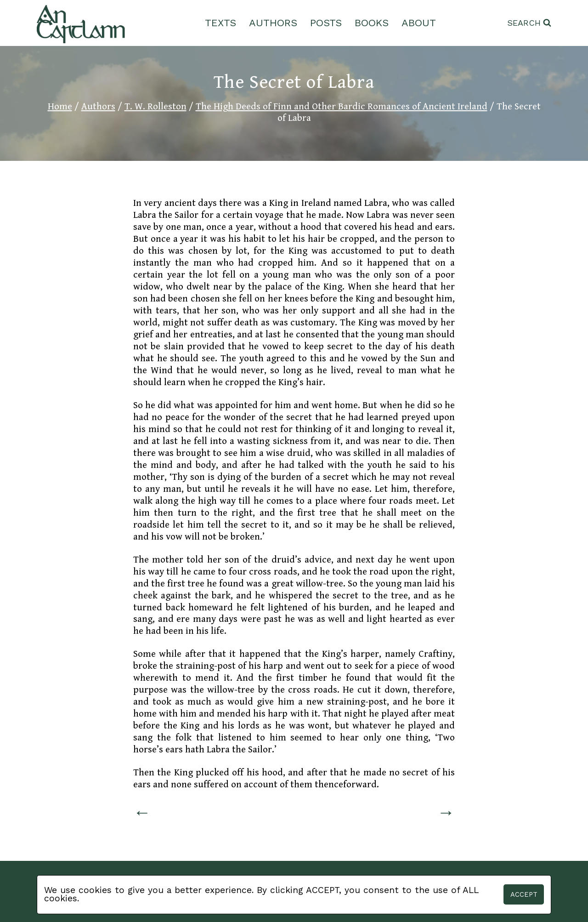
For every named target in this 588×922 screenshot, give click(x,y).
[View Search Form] (529, 23)
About (419, 23)
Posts (326, 23)
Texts (220, 23)
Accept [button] (524, 894)
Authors (273, 23)
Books (372, 23)
